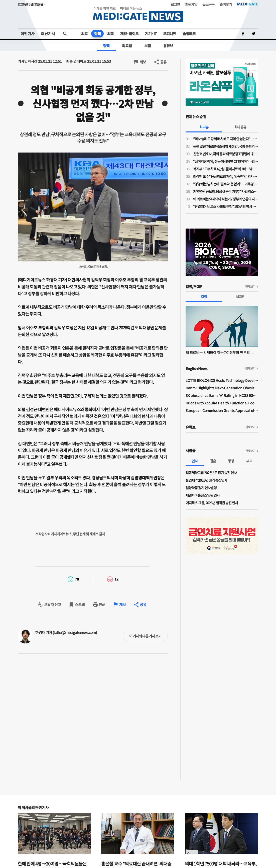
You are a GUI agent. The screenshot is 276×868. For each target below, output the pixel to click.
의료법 (127, 46)
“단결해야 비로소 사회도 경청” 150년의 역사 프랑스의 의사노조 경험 (226, 206)
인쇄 (102, 604)
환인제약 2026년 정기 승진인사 (206, 480)
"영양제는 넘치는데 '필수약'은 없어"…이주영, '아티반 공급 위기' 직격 (226, 184)
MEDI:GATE (248, 4)
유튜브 (168, 46)
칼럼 (204, 297)
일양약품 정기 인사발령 (201, 488)
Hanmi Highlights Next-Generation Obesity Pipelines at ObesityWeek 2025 (222, 388)
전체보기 (250, 286)
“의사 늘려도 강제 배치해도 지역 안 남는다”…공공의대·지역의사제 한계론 (226, 139)
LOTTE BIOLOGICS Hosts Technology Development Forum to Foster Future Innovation (222, 380)
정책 (97, 33)
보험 (148, 46)
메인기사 (28, 33)
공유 (163, 62)
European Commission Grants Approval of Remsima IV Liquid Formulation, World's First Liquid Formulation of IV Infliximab (222, 410)
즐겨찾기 (226, 4)
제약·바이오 (129, 33)
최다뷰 (204, 127)
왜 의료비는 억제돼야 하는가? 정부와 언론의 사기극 (226, 199)
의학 (110, 33)
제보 (143, 62)
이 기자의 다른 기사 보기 (145, 636)
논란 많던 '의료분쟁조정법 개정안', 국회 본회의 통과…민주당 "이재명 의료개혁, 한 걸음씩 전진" (226, 146)
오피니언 (170, 33)
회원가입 (191, 4)
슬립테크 (189, 33)
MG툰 (240, 297)
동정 (231, 461)
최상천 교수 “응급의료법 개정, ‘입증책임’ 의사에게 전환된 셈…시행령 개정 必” (226, 176)
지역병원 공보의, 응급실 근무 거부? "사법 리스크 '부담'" (226, 191)
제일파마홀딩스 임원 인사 (203, 495)
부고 (249, 461)
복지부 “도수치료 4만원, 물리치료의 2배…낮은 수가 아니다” (226, 169)
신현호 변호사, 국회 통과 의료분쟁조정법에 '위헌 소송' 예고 (226, 154)
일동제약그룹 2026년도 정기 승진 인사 (211, 473)
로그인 (175, 4)
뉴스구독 (208, 4)
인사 (195, 461)
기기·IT (151, 33)
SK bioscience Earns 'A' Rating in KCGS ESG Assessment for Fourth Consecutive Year (222, 395)
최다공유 (240, 127)
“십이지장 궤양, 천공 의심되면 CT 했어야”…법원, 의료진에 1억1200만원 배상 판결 (226, 161)
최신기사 (48, 33)
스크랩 (80, 604)
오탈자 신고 (52, 604)
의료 (84, 33)
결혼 (213, 461)
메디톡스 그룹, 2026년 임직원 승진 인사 (212, 503)
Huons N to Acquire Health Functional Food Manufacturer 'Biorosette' (222, 403)
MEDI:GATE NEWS (138, 14)
